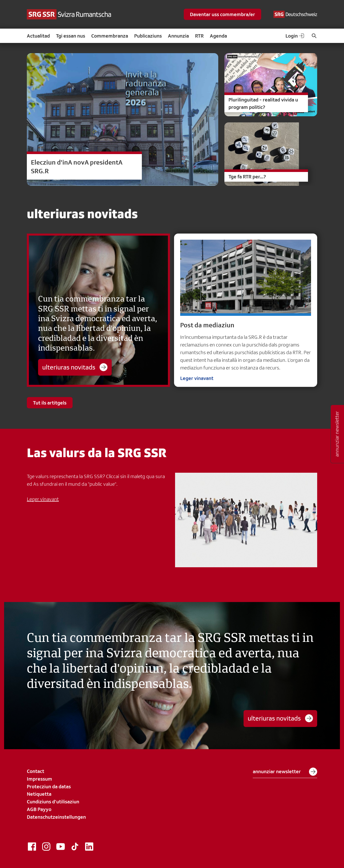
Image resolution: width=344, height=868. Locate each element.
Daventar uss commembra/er (222, 14)
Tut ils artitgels (50, 403)
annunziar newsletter (285, 772)
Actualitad (38, 36)
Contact (36, 771)
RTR (199, 36)
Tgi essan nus (71, 36)
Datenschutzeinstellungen (56, 817)
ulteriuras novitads (75, 367)
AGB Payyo (39, 809)
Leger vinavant (197, 378)
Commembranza (110, 36)
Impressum (39, 779)
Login (295, 36)
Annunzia (178, 36)
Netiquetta (39, 794)
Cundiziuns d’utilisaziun (53, 802)
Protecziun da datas (49, 786)
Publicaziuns (148, 36)
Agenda (218, 36)
